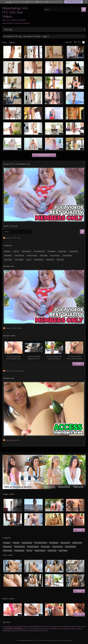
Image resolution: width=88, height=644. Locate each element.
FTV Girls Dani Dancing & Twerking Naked (33, 144)
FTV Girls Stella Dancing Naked (54, 113)
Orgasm (79, 627)
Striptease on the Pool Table (54, 129)
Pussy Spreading (32, 631)
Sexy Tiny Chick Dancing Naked (33, 67)
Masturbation (8, 256)
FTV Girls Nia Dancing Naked (54, 83)
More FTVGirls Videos (14, 328)
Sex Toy (29, 260)
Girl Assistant (52, 251)
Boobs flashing (22, 627)
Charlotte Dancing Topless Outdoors (12, 129)
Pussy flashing (32, 629)
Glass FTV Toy (48, 629)
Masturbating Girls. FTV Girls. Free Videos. (15, 12)
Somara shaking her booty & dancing (75, 67)
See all (78, 364)
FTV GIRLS (9, 2)
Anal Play (16, 251)
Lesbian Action (73, 251)
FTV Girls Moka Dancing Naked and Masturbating (54, 144)
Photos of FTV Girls (13, 238)
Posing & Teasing (32, 256)
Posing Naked (73, 627)
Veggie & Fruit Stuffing (76, 629)
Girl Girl (20, 631)
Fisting (63, 629)
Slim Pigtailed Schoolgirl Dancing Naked (33, 98)
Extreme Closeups (13, 628)
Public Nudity (44, 256)
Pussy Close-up (55, 256)
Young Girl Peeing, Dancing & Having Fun (12, 144)
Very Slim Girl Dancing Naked (33, 113)
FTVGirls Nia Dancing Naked (33, 83)
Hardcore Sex (62, 251)
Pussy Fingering (67, 256)
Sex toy (66, 626)
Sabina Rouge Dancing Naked (12, 52)
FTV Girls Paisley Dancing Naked (75, 52)
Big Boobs (39, 631)
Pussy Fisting (8, 260)
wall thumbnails (83, 42)
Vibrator (54, 629)
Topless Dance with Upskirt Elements (12, 113)
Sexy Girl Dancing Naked (75, 113)
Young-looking (30, 627)
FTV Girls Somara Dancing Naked (12, 83)
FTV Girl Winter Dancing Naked (33, 129)
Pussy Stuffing (19, 260)
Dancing (16, 627)
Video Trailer (60, 260)
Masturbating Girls (12, 440)
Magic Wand (15, 631)
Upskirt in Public (59, 627)
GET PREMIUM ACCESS (74, 2)
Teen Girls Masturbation (15, 371)
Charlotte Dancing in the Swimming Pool (75, 98)
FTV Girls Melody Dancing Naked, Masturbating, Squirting (75, 83)
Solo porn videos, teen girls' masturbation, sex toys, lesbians (16, 22)
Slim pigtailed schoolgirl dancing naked (54, 98)
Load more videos (44, 155)
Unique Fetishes (38, 260)
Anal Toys (43, 627)
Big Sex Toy (25, 629)
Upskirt (25, 631)
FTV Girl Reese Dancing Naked (75, 144)
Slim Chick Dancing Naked (12, 67)
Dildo (12, 627)
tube (75, 42)
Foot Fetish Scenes (39, 251)
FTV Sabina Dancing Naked (54, 67)
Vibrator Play (50, 260)
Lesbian (59, 629)
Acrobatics (7, 251)
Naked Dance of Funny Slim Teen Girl (54, 52)
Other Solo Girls (19, 256)
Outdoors (37, 626)
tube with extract (79, 42)
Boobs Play (45, 631)
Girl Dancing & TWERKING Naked (33, 52)
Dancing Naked (26, 251)
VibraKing (68, 629)
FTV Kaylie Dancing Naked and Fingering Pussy (75, 129)
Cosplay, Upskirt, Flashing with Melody (12, 98)
